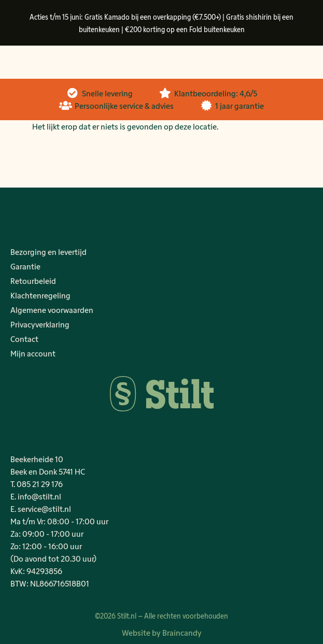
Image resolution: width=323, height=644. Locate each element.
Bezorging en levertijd (48, 252)
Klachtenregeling (40, 295)
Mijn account (33, 353)
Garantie (25, 266)
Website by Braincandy (162, 632)
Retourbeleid (33, 281)
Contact (24, 339)
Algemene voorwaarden (52, 310)
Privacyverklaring (40, 324)
